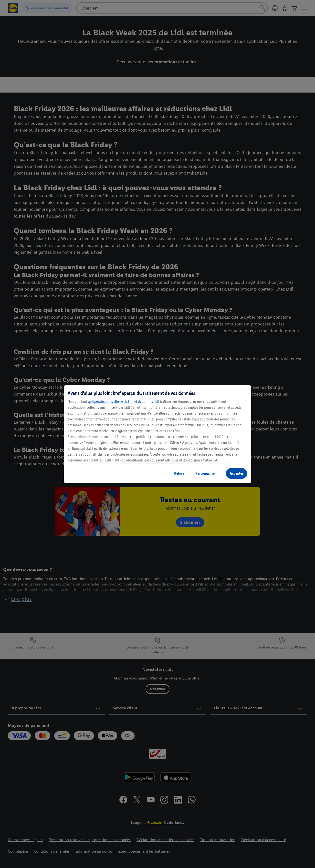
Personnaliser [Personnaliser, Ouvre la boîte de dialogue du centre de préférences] (206, 473)
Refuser (180, 473)
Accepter (236, 473)
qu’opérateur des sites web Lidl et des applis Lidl (124, 402)
